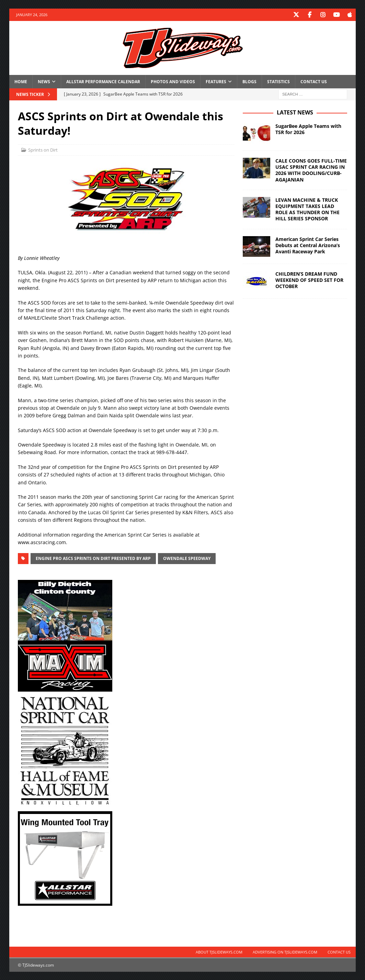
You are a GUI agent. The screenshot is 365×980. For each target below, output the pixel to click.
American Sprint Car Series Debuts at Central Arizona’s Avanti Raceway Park (308, 245)
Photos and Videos (173, 81)
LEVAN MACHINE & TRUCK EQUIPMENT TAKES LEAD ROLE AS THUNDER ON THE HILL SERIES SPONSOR (307, 209)
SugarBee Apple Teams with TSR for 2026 (308, 129)
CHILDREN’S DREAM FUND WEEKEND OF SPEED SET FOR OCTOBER (309, 279)
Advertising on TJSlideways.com (285, 952)
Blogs (249, 81)
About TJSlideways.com (219, 952)
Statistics (278, 81)
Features (216, 81)
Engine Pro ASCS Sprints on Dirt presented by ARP (93, 558)
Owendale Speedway (187, 558)
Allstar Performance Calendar (103, 81)
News (44, 81)
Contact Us (314, 81)
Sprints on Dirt (43, 150)
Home (21, 81)
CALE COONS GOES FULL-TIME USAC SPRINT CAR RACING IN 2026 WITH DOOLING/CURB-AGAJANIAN (311, 170)
